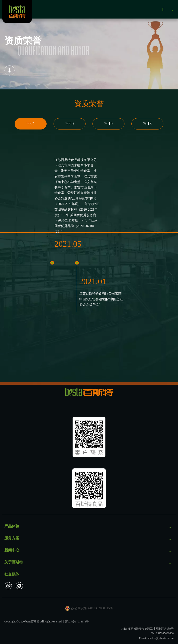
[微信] (19, 586)
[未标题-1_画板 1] (89, 437)
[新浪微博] (8, 586)
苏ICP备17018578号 (77, 622)
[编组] (10, 70)
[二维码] (89, 488)
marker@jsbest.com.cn (161, 638)
